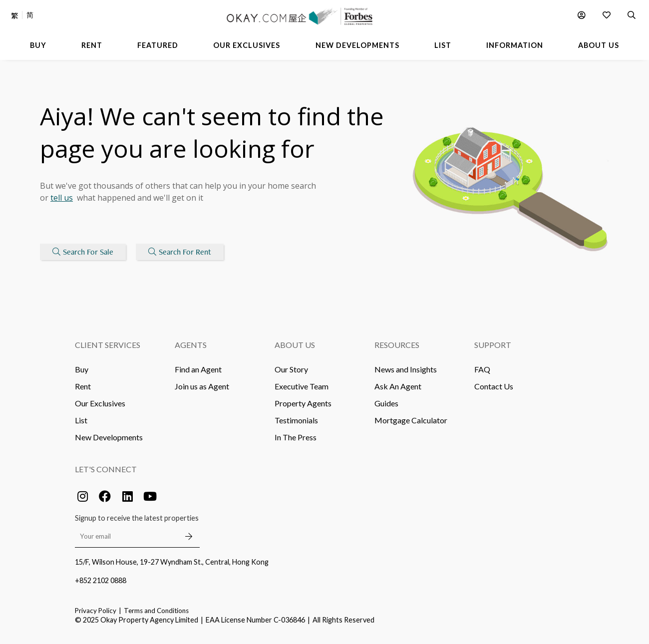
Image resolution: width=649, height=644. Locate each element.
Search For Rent (180, 252)
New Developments (109, 437)
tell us (62, 198)
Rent (83, 386)
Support (493, 345)
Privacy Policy (96, 611)
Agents (191, 345)
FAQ (482, 369)
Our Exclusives (100, 403)
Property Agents (303, 403)
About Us (295, 345)
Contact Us (494, 386)
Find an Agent (198, 369)
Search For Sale (83, 252)
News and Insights (406, 369)
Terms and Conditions (156, 611)
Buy (82, 369)
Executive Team (302, 386)
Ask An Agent (398, 386)
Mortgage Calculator (411, 420)
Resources (397, 345)
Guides (386, 403)
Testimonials (296, 420)
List (81, 420)
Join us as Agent (202, 386)
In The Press (296, 437)
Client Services (108, 345)
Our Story (291, 369)
